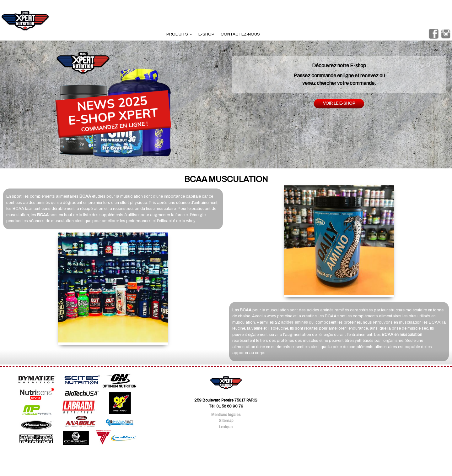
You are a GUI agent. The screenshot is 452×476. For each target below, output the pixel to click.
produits (179, 34)
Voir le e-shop (339, 103)
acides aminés (294, 322)
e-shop (206, 34)
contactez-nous (240, 34)
